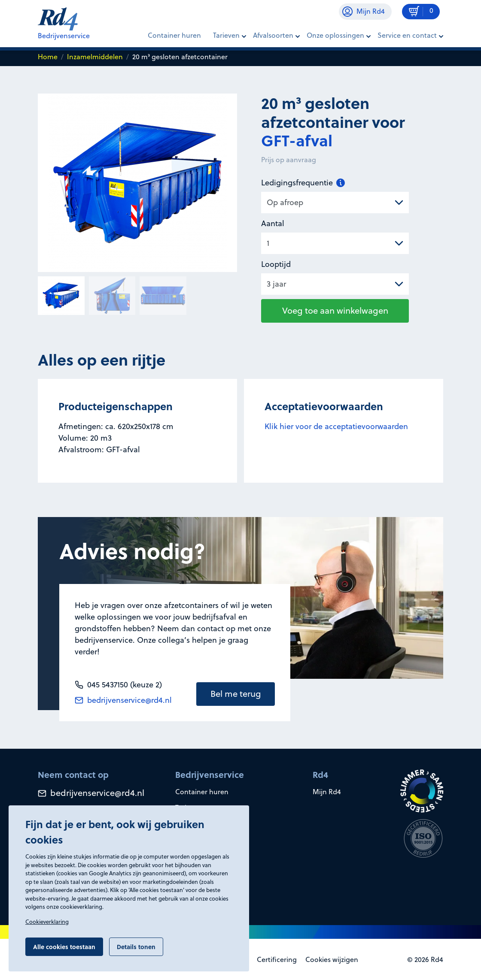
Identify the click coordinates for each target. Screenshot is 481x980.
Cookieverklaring (47, 922)
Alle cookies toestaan (64, 947)
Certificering (277, 959)
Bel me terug (236, 694)
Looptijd (276, 264)
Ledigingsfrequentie (303, 183)
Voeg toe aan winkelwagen (335, 310)
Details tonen (136, 947)
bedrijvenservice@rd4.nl (123, 700)
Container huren (174, 35)
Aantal (273, 223)
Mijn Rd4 (327, 792)
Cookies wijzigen (332, 959)
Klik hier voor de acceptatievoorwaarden (336, 426)
